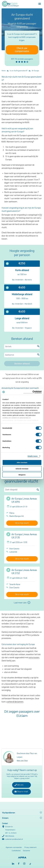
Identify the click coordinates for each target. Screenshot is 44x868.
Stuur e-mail (21, 792)
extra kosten (34, 658)
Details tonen (33, 456)
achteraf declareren (15, 702)
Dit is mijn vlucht (22, 523)
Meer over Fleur (22, 761)
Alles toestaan (22, 462)
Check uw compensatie (22, 50)
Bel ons (19, 785)
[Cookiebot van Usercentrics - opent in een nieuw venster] (32, 392)
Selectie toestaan (22, 469)
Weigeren (22, 475)
